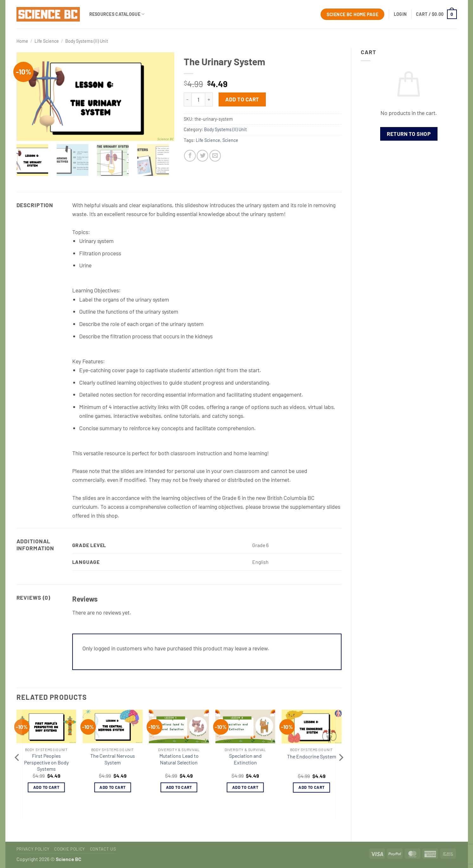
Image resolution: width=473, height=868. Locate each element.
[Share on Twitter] (202, 156)
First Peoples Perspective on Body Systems (46, 762)
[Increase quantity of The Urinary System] (209, 99)
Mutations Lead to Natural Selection (179, 759)
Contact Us (103, 849)
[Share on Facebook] (190, 156)
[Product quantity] (198, 99)
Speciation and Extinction (245, 759)
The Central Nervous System (113, 759)
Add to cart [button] (46, 787)
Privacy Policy (33, 849)
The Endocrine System (312, 756)
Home (22, 41)
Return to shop (409, 134)
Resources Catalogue (117, 14)
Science (230, 140)
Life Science (47, 41)
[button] (400, 14)
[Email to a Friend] (215, 156)
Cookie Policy (70, 849)
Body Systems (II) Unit (87, 41)
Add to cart (242, 99)
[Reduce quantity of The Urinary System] (188, 99)
